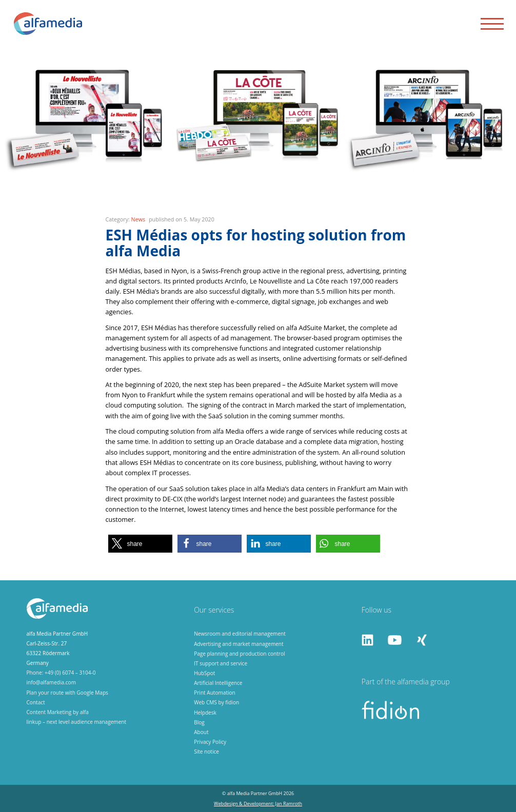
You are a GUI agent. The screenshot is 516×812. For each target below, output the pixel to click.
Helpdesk (205, 713)
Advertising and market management (239, 644)
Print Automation (215, 693)
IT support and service (221, 663)
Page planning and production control (239, 654)
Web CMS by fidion (216, 702)
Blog (199, 722)
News (138, 219)
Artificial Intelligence (218, 683)
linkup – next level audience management (77, 722)
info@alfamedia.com (52, 682)
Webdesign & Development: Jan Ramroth (258, 804)
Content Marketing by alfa (58, 712)
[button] (140, 544)
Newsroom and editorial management (240, 634)
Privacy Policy (210, 742)
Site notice (206, 752)
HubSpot (204, 673)
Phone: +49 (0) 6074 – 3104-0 (61, 673)
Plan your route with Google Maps (67, 693)
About (201, 732)
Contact (36, 702)
